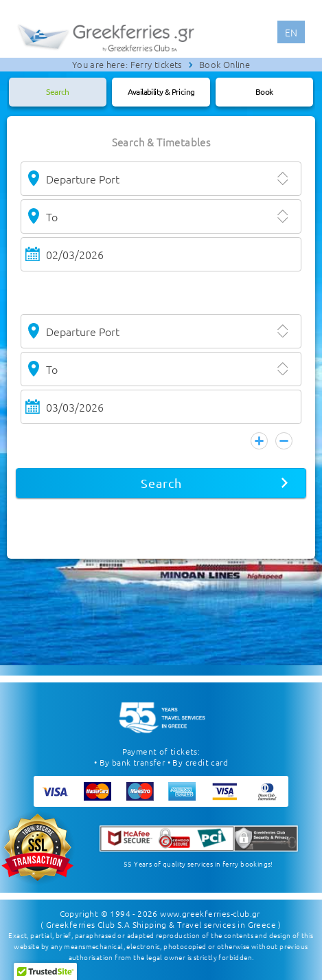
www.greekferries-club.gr (210, 913)
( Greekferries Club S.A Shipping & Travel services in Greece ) (161, 924)
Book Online (225, 64)
